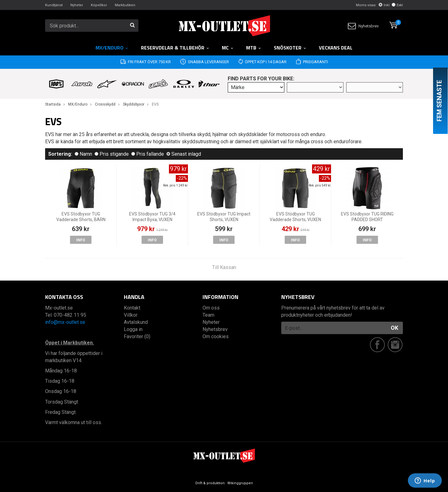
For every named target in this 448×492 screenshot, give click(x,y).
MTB (254, 48)
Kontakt (132, 308)
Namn (83, 154)
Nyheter (77, 5)
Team (208, 315)
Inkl (384, 5)
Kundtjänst (54, 5)
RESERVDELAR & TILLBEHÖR (175, 48)
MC (228, 48)
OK (394, 328)
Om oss (211, 308)
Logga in (133, 329)
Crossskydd (105, 104)
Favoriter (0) (137, 336)
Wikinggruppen (240, 483)
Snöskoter (290, 48)
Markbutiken (125, 5)
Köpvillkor (99, 5)
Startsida (53, 104)
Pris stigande (112, 154)
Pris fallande (148, 154)
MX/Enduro (112, 48)
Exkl (397, 5)
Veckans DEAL (336, 48)
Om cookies (216, 336)
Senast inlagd (184, 154)
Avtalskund (136, 322)
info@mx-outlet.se (65, 322)
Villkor (131, 315)
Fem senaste (439, 101)
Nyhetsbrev (363, 26)
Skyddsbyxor (134, 104)
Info (81, 240)
